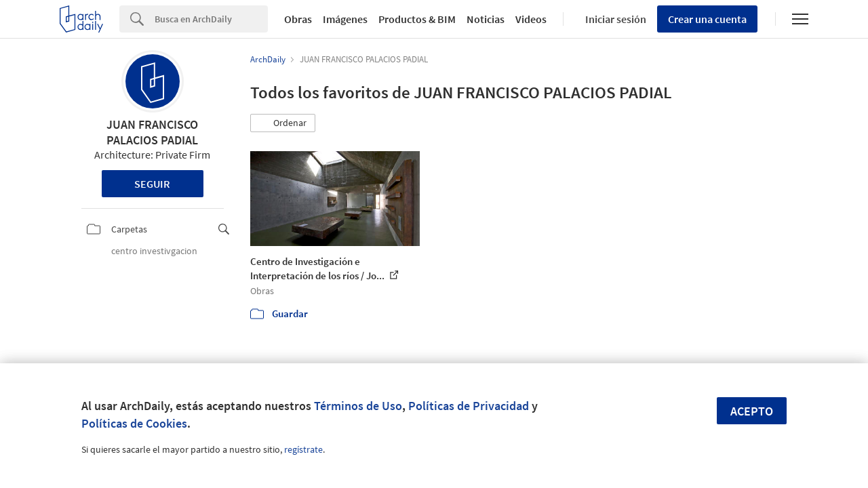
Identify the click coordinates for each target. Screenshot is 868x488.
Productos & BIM (417, 19)
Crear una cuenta (707, 19)
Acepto (752, 411)
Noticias (486, 19)
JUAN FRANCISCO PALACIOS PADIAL (152, 132)
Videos (531, 19)
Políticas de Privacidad (469, 406)
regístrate (303, 449)
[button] (283, 123)
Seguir (152, 184)
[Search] (211, 19)
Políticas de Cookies (134, 423)
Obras (298, 19)
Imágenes (345, 19)
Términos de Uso (358, 406)
